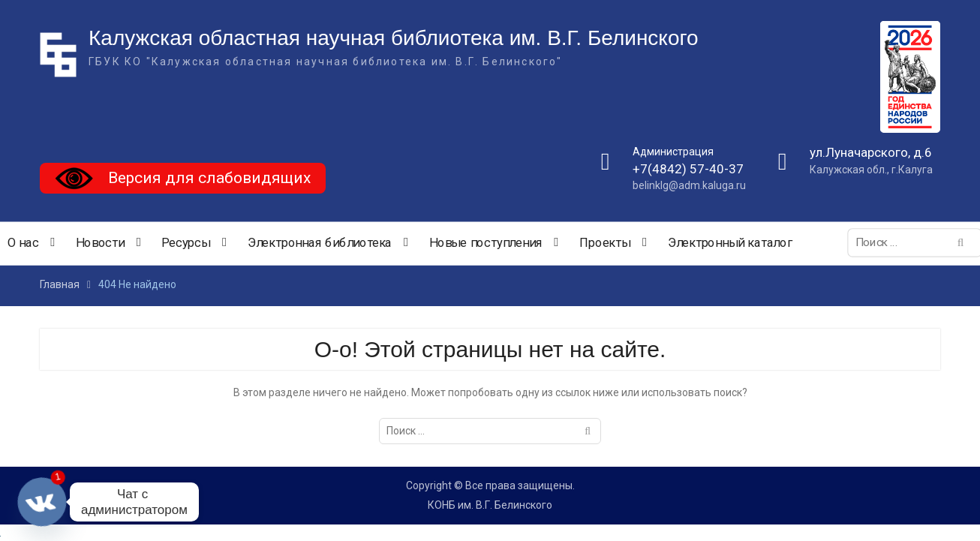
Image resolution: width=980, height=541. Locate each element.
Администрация (673, 152)
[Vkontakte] (42, 502)
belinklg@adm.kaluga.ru (689, 185)
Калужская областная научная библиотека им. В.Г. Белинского (394, 38)
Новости (100, 243)
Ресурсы (186, 243)
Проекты (605, 243)
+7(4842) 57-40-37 (688, 169)
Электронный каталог (730, 243)
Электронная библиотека (320, 243)
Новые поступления (486, 243)
